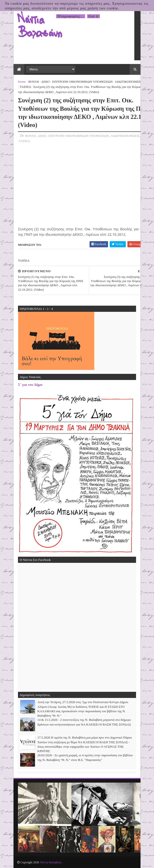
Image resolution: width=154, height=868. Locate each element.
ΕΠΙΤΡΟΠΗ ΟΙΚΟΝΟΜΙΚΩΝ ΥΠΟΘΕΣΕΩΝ (82, 82)
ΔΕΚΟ (46, 82)
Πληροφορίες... (71, 16)
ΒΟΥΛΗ (34, 82)
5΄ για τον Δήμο (30, 385)
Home (22, 82)
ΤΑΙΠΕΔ (25, 87)
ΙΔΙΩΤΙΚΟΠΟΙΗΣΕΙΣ (130, 82)
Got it (94, 16)
